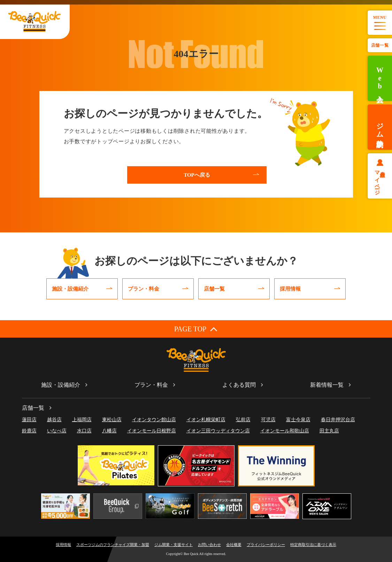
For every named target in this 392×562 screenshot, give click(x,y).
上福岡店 (82, 420)
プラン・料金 (151, 385)
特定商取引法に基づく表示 (313, 545)
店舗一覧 (380, 45)
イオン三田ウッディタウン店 (218, 431)
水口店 (84, 431)
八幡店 (109, 431)
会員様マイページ (380, 180)
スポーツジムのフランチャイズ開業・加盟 (113, 545)
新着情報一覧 (327, 385)
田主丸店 (329, 431)
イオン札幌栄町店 (206, 420)
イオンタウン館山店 (154, 420)
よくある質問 (239, 385)
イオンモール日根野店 (152, 431)
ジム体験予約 (380, 127)
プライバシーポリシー (266, 545)
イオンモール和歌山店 (285, 431)
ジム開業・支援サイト (174, 545)
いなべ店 (57, 431)
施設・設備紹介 (61, 385)
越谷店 (54, 420)
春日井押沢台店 (338, 420)
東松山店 (112, 420)
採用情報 (63, 545)
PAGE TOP (196, 329)
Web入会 (380, 79)
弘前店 (243, 420)
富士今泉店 (298, 420)
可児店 (268, 420)
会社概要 (234, 545)
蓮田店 (29, 420)
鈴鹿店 (29, 431)
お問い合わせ (209, 545)
